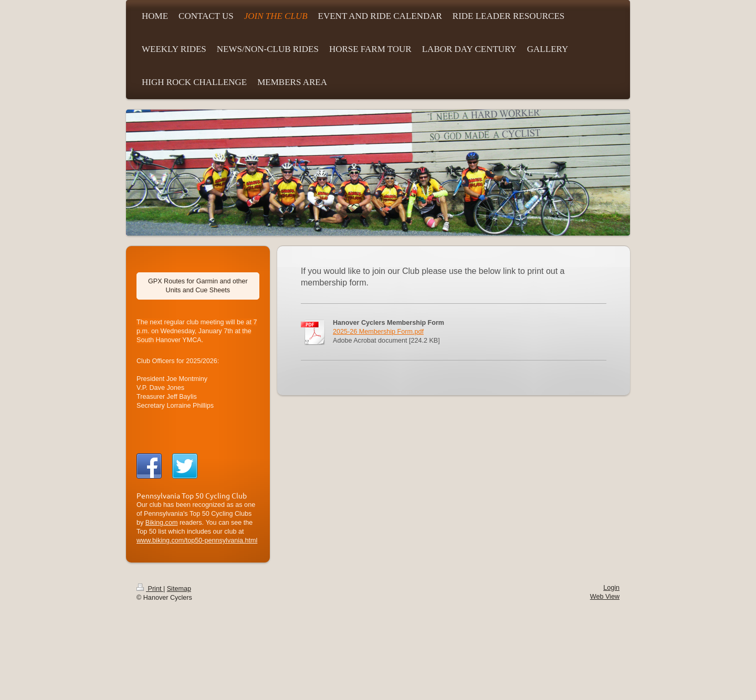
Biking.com (162, 523)
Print (150, 589)
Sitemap (179, 589)
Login (611, 588)
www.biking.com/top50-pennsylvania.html (197, 540)
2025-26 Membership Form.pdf (378, 332)
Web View (605, 597)
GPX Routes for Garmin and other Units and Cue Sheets (198, 286)
